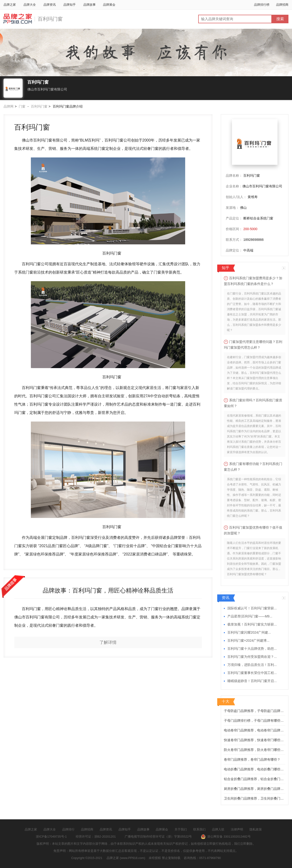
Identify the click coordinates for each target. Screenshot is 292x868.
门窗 (22, 106)
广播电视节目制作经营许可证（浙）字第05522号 (158, 837)
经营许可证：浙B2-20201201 (96, 837)
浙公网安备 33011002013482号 (226, 837)
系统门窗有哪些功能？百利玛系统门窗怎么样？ (253, 467)
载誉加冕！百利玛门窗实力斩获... (252, 624)
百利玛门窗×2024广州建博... (248, 641)
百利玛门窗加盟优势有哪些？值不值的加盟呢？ (253, 530)
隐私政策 (256, 829)
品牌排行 (68, 829)
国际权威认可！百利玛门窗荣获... (252, 608)
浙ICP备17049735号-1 (51, 837)
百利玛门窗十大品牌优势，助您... (252, 649)
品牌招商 (282, 5)
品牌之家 (10, 5)
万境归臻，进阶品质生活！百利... (252, 665)
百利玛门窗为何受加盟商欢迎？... (252, 657)
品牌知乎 (70, 5)
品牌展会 (109, 5)
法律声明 (237, 829)
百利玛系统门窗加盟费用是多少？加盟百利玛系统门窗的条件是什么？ (253, 281)
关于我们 (181, 829)
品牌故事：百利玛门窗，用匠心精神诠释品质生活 (108, 590)
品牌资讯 (50, 5)
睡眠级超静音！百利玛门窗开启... (252, 681)
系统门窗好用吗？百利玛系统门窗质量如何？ (253, 403)
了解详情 (108, 642)
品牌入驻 (218, 829)
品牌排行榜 (262, 5)
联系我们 (199, 829)
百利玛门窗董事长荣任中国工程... (252, 673)
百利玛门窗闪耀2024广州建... (249, 633)
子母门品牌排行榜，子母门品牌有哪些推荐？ (257, 721)
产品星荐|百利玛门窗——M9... (250, 616)
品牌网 (9, 106)
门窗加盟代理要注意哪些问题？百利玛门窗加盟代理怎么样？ (253, 345)
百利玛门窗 (50, 19)
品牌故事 (89, 5)
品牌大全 (30, 5)
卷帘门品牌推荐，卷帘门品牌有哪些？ (252, 759)
